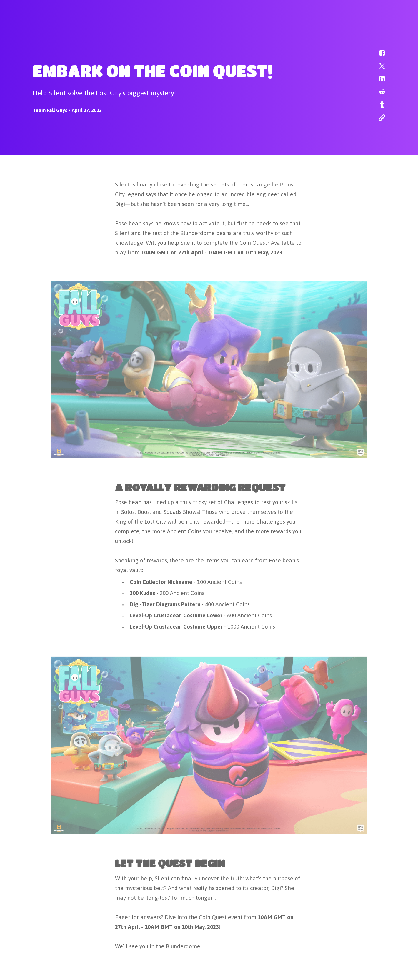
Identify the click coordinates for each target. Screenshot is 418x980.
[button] (378, 56)
